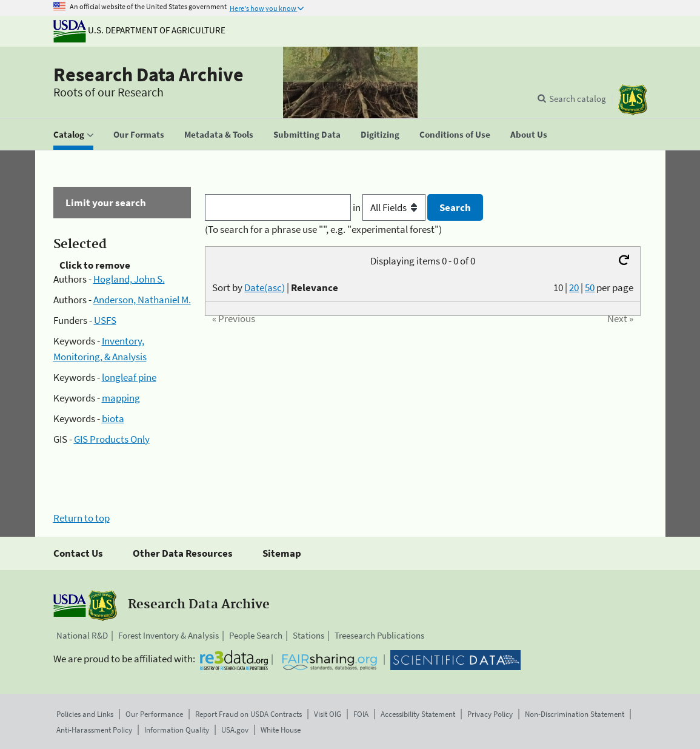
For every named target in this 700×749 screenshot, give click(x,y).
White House (281, 730)
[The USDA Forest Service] (633, 100)
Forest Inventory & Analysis (168, 635)
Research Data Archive (148, 75)
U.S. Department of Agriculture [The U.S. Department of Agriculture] (139, 30)
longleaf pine (129, 377)
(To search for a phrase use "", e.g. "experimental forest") (323, 229)
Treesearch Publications (379, 635)
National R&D (82, 635)
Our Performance (154, 714)
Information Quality (177, 730)
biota (113, 418)
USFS (105, 320)
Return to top (82, 518)
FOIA (361, 714)
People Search (256, 635)
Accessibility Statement (418, 714)
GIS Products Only (112, 439)
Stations (308, 635)
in (390, 207)
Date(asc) (265, 287)
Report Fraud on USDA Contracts (248, 714)
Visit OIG (328, 714)
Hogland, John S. (129, 279)
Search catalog (578, 99)
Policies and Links (85, 714)
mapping (121, 398)
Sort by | (275, 287)
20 (574, 287)
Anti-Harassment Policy (94, 730)
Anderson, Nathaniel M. (142, 300)
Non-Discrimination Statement (575, 714)
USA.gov (235, 730)
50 (590, 287)
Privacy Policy (490, 714)
